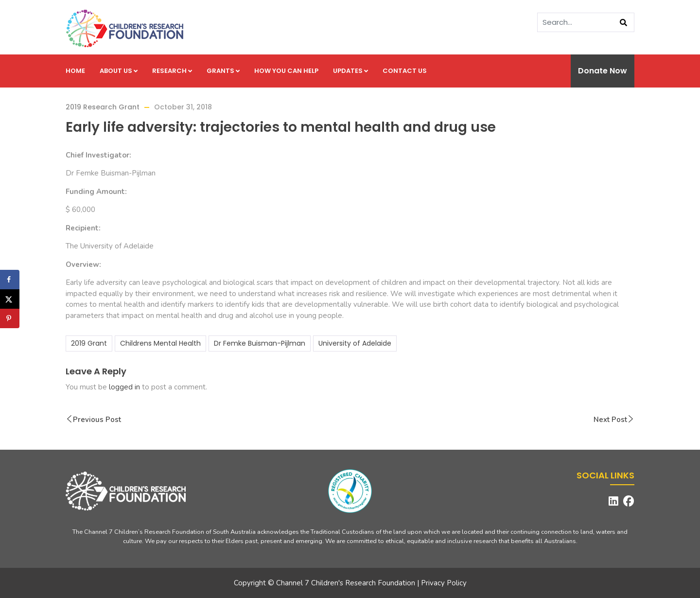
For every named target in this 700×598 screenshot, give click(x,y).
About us (119, 71)
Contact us (405, 71)
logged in (124, 387)
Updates (350, 71)
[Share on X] (10, 299)
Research (172, 71)
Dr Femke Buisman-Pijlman (260, 343)
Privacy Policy (444, 583)
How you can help (286, 71)
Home (75, 71)
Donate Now (603, 71)
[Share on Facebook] (10, 280)
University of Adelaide (355, 343)
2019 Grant (89, 343)
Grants (223, 71)
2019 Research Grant (103, 107)
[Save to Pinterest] (10, 318)
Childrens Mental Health (160, 343)
